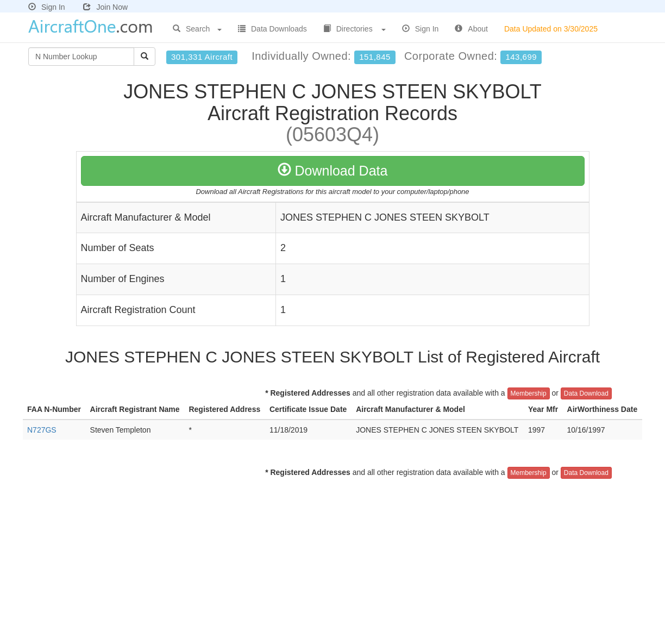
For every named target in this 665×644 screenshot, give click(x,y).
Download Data (333, 171)
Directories (355, 29)
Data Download (586, 393)
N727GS (42, 430)
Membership (529, 393)
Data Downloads (272, 29)
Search (197, 29)
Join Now (105, 7)
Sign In (47, 7)
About (471, 29)
